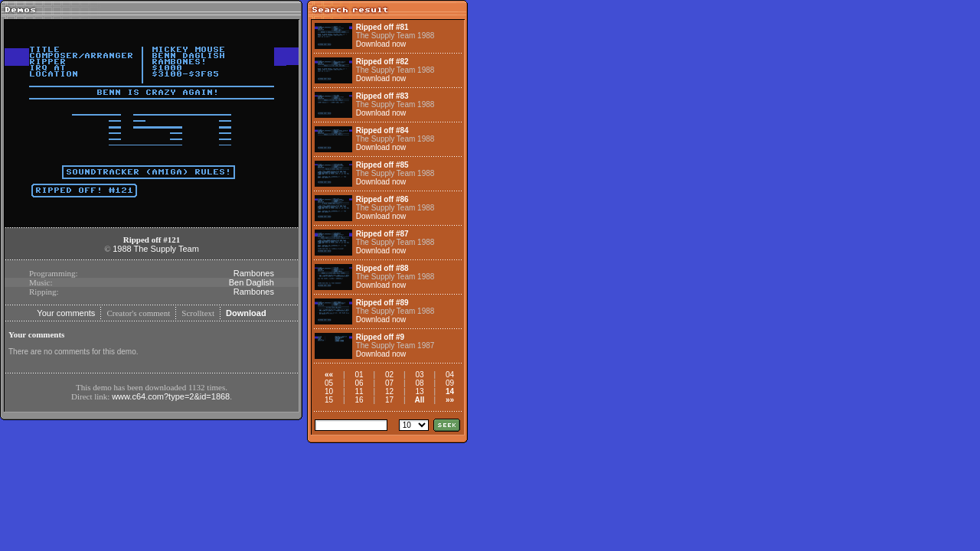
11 (359, 391)
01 (359, 375)
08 (419, 383)
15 (329, 400)
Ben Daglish (252, 282)
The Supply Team (166, 249)
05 (329, 383)
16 (359, 400)
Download (246, 313)
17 (389, 400)
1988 (122, 249)
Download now (381, 44)
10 (329, 391)
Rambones (254, 273)
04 (450, 375)
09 (450, 383)
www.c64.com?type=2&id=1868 (171, 396)
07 (389, 383)
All (420, 400)
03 (419, 375)
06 (359, 383)
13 (419, 391)
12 (389, 391)
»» (450, 400)
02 (389, 375)
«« (329, 375)
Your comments (66, 313)
